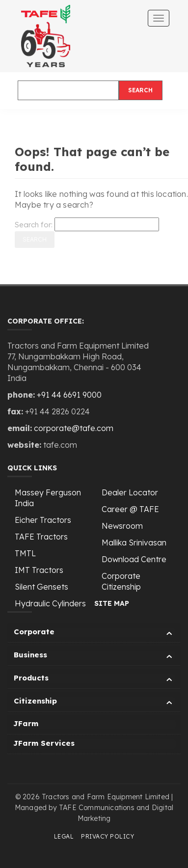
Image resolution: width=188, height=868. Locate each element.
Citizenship (94, 702)
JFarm (26, 723)
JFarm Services (44, 743)
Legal (64, 836)
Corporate (94, 633)
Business (94, 656)
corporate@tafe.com (74, 428)
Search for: (34, 225)
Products (94, 679)
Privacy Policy (107, 836)
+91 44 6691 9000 (69, 395)
